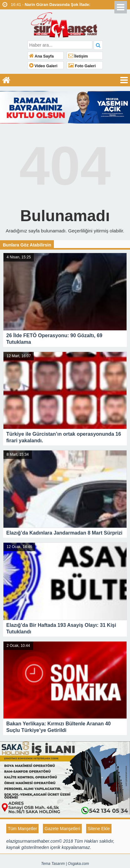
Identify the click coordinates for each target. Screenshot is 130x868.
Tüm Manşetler (22, 829)
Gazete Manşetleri (62, 829)
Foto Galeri (82, 66)
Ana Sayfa (42, 56)
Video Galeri (43, 66)
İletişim (78, 56)
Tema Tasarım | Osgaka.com (65, 864)
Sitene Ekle (99, 829)
